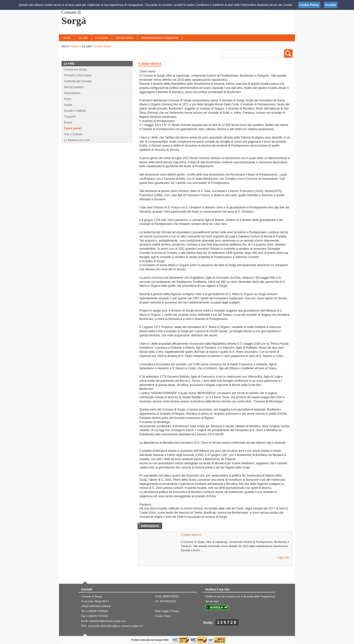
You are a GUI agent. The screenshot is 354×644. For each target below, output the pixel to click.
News (68, 99)
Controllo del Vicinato (78, 81)
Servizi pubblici (74, 87)
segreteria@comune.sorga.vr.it (107, 621)
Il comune (102, 38)
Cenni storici (103, 46)
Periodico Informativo (78, 75)
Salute (68, 105)
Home (67, 38)
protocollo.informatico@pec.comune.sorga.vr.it (115, 626)
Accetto (331, 5)
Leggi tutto (283, 557)
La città (83, 38)
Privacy (175, 611)
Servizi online (125, 38)
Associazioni (72, 93)
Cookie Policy (163, 616)
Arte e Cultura (73, 134)
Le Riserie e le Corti (77, 140)
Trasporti (70, 117)
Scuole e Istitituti (75, 111)
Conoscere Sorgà (75, 69)
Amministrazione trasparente (160, 38)
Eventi (68, 123)
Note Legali (162, 611)
